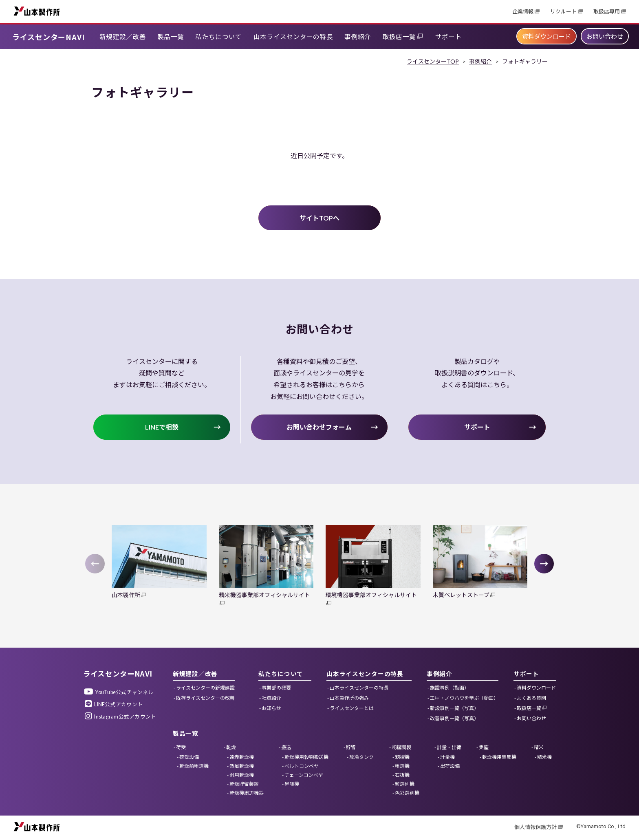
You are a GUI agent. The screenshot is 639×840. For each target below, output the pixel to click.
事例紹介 (480, 61)
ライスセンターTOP (433, 61)
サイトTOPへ (319, 218)
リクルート (563, 12)
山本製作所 (37, 11)
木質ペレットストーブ (461, 595)
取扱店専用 (607, 12)
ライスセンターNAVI (48, 37)
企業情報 (523, 12)
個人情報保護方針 (535, 827)
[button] (544, 564)
